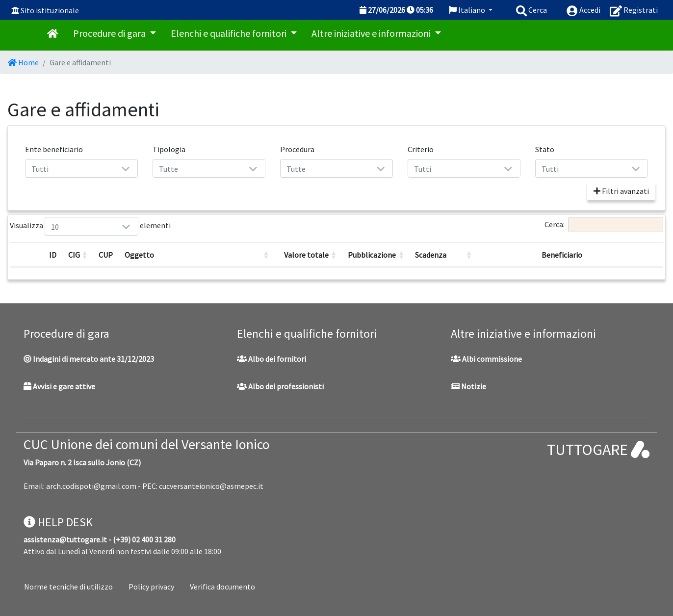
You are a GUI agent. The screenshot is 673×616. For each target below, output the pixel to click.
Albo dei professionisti (280, 386)
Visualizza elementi (57, 226)
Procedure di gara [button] (110, 33)
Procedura (297, 149)
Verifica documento (222, 587)
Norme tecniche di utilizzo (68, 587)
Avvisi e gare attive (59, 386)
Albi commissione (486, 359)
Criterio (421, 149)
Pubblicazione (372, 255)
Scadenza (431, 255)
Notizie (468, 386)
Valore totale (306, 255)
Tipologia (169, 149)
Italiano (468, 10)
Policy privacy (151, 587)
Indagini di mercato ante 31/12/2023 (89, 359)
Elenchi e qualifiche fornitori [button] (230, 33)
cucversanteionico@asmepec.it (211, 486)
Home (23, 62)
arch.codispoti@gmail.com (91, 486)
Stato (545, 149)
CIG (74, 255)
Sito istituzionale (50, 10)
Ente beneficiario (54, 149)
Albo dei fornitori (272, 359)
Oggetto (139, 255)
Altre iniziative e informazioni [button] (372, 33)
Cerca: (604, 225)
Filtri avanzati (621, 191)
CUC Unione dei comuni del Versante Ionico (147, 444)
